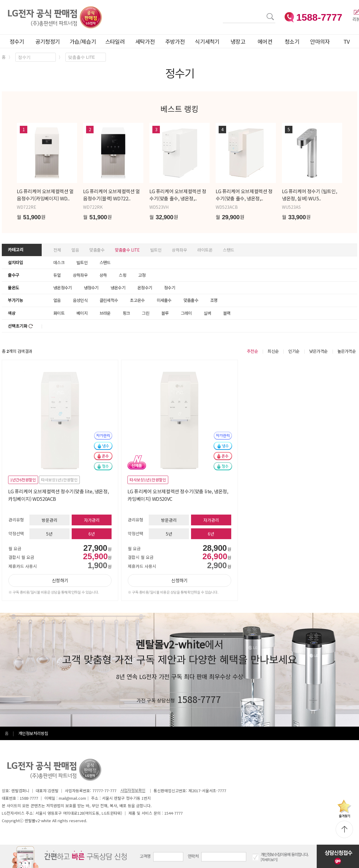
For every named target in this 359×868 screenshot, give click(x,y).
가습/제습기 (83, 41)
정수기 (17, 41)
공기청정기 (48, 41)
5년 (49, 534)
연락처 (193, 856)
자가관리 (92, 520)
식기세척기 (207, 41)
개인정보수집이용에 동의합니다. (285, 854)
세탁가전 (145, 41)
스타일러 (115, 41)
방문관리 (49, 520)
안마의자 (321, 41)
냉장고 (238, 41)
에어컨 (265, 41)
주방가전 (175, 41)
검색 (223, 13)
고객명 (145, 856)
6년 (92, 534)
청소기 (292, 41)
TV (347, 41)
